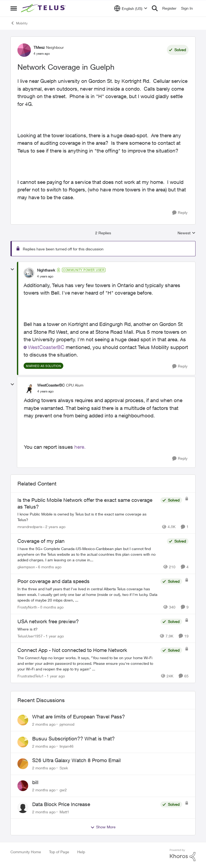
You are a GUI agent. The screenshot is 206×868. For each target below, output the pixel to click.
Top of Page (59, 852)
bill (35, 782)
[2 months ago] (44, 724)
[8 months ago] (51, 607)
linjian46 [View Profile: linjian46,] (67, 746)
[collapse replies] (12, 269)
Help (81, 852)
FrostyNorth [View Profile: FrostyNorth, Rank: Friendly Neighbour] (27, 607)
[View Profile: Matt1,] (23, 808)
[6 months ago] (49, 567)
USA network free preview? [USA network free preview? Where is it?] (48, 621)
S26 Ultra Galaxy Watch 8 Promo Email (76, 760)
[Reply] (180, 213)
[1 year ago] (54, 636)
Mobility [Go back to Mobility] (19, 23)
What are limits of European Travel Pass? (79, 717)
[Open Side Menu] (14, 8)
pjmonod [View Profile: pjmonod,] (67, 724)
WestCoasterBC (46, 347)
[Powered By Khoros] (183, 855)
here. (80, 447)
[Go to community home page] (44, 8)
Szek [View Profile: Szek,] (64, 768)
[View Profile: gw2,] (23, 786)
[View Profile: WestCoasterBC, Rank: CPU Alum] (29, 388)
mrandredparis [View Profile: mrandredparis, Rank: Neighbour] (30, 527)
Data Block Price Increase (61, 804)
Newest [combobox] (187, 233)
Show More (103, 827)
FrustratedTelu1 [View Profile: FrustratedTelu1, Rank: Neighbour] (31, 676)
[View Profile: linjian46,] (23, 742)
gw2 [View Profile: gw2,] (63, 790)
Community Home (26, 852)
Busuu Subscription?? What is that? (73, 739)
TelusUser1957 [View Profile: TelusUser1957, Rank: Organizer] (30, 636)
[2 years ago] (54, 527)
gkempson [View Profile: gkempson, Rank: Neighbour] (26, 567)
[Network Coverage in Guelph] (45, 276)
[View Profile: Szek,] (23, 764)
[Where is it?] (88, 629)
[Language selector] (131, 8)
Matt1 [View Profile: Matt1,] (64, 812)
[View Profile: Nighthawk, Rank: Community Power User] (29, 273)
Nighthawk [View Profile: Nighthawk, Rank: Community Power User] (46, 270)
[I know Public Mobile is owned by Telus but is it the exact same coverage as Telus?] (88, 517)
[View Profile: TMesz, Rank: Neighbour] (24, 50)
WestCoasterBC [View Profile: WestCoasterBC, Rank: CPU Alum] (51, 385)
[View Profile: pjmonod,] (23, 720)
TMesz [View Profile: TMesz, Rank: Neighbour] (39, 47)
